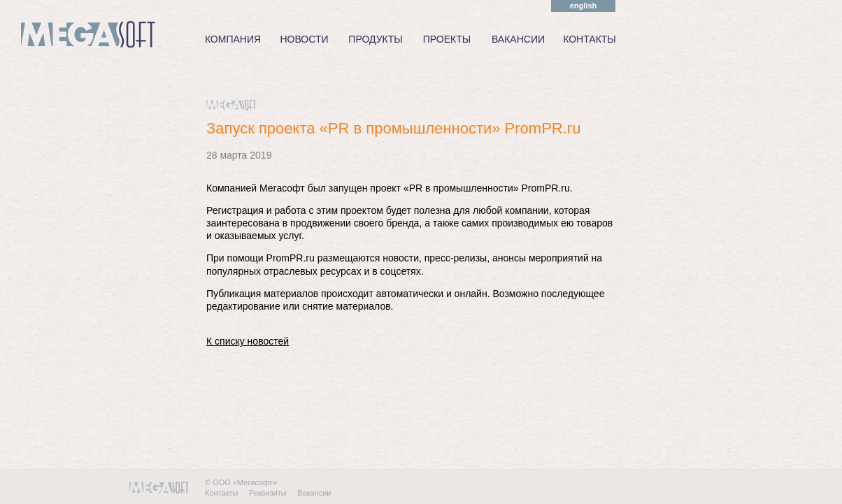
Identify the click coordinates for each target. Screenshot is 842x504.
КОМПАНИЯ (233, 39)
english (584, 6)
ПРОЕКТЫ (447, 39)
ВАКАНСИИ (518, 39)
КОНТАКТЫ (590, 39)
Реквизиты (268, 493)
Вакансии (314, 493)
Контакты (222, 493)
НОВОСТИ (304, 39)
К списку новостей (248, 341)
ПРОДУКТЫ (375, 39)
